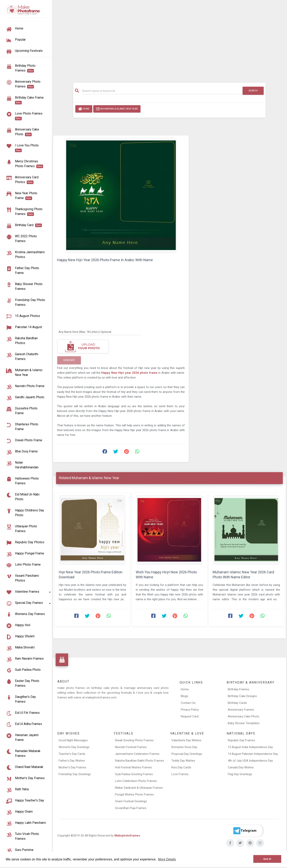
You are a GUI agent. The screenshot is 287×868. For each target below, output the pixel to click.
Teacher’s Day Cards (72, 754)
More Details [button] (167, 859)
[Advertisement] (169, 39)
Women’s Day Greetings (74, 747)
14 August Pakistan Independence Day (253, 754)
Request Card (190, 716)
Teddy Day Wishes (183, 761)
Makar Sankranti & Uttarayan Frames (139, 788)
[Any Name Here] (100, 332)
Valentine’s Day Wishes (186, 740)
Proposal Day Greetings (187, 754)
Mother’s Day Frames (72, 767)
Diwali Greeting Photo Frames (134, 740)
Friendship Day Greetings (75, 774)
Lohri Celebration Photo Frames (136, 781)
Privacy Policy (190, 710)
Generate (69, 360)
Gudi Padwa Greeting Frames (134, 774)
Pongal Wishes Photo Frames (134, 794)
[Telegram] (245, 831)
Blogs (184, 696)
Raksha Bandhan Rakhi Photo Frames (140, 761)
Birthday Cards (237, 703)
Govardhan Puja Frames (131, 808)
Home (84, 109)
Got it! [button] (267, 859)
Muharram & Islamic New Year (117, 109)
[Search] (161, 91)
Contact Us (188, 703)
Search (253, 91)
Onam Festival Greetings (131, 801)
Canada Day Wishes (241, 767)
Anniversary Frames (241, 710)
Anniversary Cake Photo (244, 716)
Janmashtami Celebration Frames (137, 754)
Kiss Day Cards (181, 767)
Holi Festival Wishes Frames (133, 767)
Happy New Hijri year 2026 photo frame (130, 373)
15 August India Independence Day (250, 747)
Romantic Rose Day (184, 747)
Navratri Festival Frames (131, 747)
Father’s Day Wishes (72, 761)
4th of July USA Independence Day (250, 761)
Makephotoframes (127, 836)
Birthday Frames (238, 689)
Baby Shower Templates (244, 723)
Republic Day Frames (241, 740)
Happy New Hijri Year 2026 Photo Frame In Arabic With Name (105, 260)
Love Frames (180, 774)
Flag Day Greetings (240, 774)
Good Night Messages (73, 740)
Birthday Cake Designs (242, 696)
